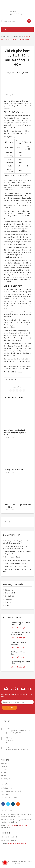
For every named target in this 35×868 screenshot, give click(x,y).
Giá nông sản (17, 36)
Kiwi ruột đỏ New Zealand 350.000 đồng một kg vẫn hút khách (15, 432)
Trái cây (8, 605)
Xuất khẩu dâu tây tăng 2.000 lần (16, 563)
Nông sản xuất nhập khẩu (12, 791)
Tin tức (4, 773)
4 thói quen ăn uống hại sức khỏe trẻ (17, 566)
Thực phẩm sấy (10, 602)
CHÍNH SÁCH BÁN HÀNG (10, 837)
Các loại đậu (9, 590)
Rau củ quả (9, 599)
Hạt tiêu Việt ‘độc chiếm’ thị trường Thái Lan (17, 571)
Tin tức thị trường (9, 798)
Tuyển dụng (6, 779)
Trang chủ (6, 36)
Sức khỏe (5, 794)
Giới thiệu (5, 767)
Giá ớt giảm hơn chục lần (13, 470)
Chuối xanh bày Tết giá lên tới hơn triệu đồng (17, 506)
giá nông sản (12, 379)
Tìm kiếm (29, 21)
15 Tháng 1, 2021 (22, 73)
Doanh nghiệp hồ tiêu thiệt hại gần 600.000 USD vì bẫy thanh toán (15, 547)
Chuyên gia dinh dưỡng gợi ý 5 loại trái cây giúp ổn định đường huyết (16, 542)
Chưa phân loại (10, 593)
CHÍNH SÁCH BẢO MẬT (9, 840)
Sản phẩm (5, 770)
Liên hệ (4, 776)
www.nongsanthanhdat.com (17, 844)
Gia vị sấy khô (10, 596)
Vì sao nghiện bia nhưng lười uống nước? (18, 560)
